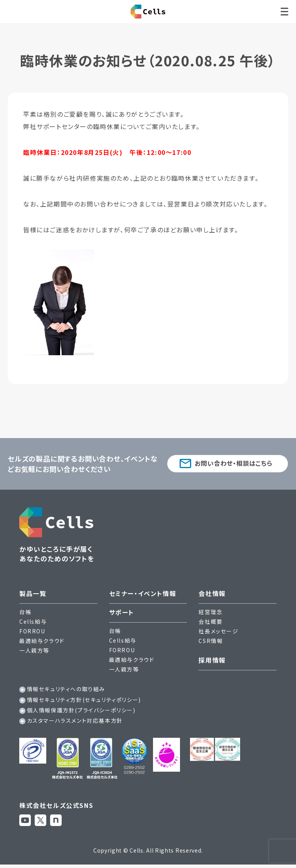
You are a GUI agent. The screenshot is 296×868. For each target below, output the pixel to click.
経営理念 (210, 612)
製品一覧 (33, 593)
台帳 (25, 612)
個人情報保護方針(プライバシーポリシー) (81, 710)
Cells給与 (33, 621)
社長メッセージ (218, 631)
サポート (122, 612)
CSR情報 (211, 641)
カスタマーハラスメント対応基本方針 (75, 720)
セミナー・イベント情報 (143, 593)
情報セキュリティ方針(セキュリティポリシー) (84, 700)
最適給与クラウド (42, 641)
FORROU (32, 631)
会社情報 (212, 593)
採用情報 (212, 660)
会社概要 (210, 621)
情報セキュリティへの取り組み (66, 689)
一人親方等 (34, 650)
